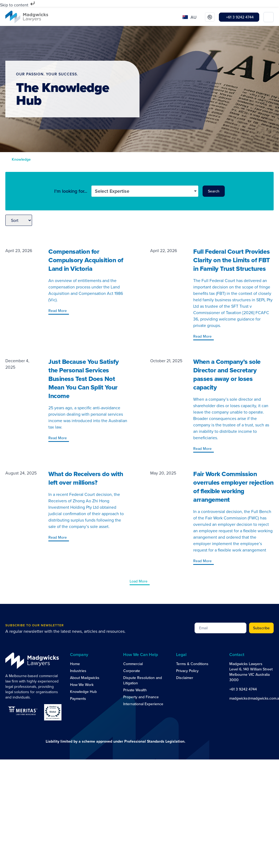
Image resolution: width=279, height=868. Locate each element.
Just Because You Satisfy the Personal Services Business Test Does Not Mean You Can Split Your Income (84, 379)
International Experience (143, 704)
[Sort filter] (19, 220)
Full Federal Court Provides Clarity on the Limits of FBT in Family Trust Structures (232, 260)
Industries (78, 671)
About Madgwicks (85, 678)
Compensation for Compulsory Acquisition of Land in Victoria (86, 260)
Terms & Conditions (192, 664)
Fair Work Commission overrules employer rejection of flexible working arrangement (233, 487)
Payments (78, 699)
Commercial (133, 664)
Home (75, 664)
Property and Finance (141, 697)
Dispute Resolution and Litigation (143, 680)
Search (214, 191)
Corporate (132, 671)
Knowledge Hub (83, 692)
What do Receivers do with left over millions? (86, 478)
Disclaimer (185, 678)
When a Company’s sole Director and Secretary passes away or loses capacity (227, 374)
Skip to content (18, 5)
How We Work (82, 685)
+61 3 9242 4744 (243, 689)
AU (193, 17)
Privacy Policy (187, 671)
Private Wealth (135, 690)
